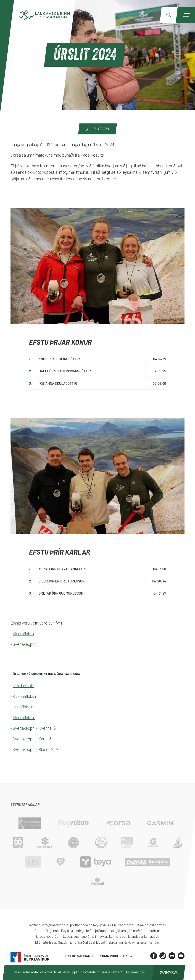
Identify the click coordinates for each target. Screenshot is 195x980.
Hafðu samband (79, 956)
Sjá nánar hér (135, 972)
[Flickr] (172, 956)
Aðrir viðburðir (113, 956)
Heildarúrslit (23, 686)
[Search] (169, 15)
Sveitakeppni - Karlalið (32, 739)
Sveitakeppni (24, 644)
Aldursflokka (23, 634)
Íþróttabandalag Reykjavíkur (30, 957)
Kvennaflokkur (25, 696)
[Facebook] (154, 956)
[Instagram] (163, 956)
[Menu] (186, 15)
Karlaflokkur (23, 707)
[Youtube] (181, 956)
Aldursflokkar (24, 718)
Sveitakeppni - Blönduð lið (35, 749)
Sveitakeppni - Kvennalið (34, 728)
